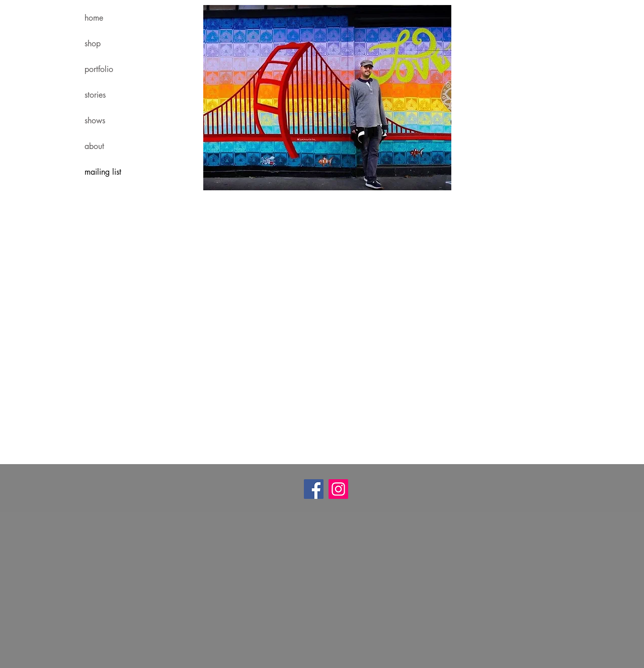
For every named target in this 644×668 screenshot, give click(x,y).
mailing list (103, 172)
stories (95, 95)
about (94, 146)
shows (95, 121)
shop (93, 44)
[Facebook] (314, 489)
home (94, 18)
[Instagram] (338, 489)
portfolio (99, 69)
